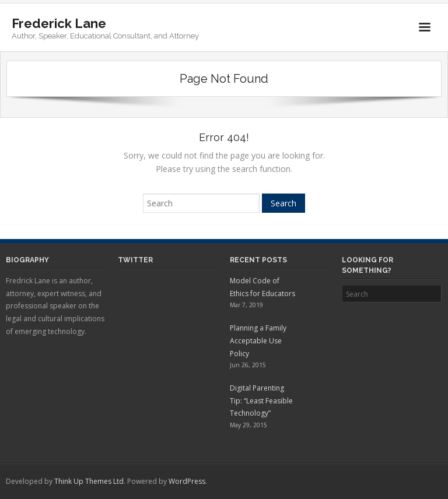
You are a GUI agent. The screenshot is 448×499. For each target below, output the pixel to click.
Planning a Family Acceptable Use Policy (258, 340)
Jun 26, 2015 (248, 365)
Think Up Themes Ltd (89, 481)
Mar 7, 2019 (246, 305)
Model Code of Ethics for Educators (262, 287)
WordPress (187, 481)
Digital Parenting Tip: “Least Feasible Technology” (261, 400)
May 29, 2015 (249, 425)
